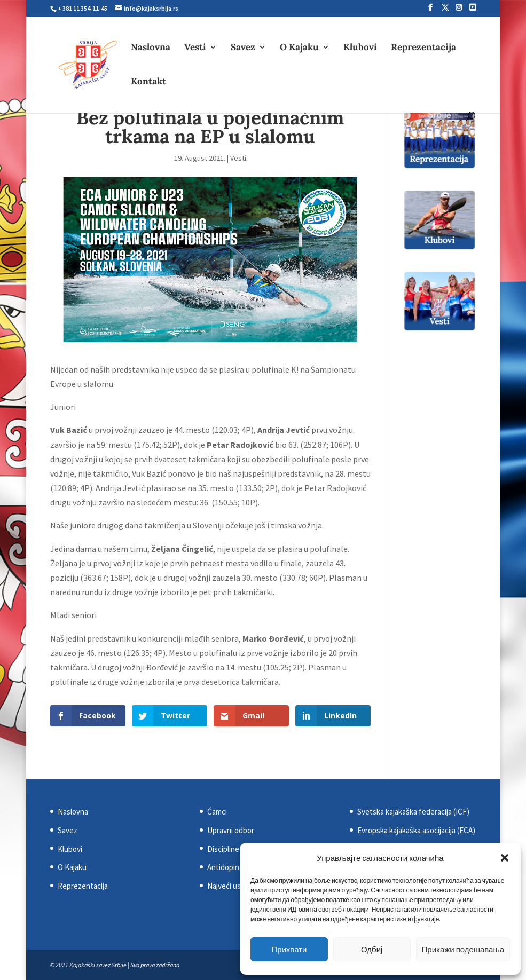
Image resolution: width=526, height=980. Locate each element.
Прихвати (289, 949)
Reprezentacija (423, 48)
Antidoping (225, 867)
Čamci (217, 812)
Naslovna (151, 48)
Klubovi (360, 48)
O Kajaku (299, 48)
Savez (243, 48)
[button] (505, 858)
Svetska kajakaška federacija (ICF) (413, 812)
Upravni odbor (231, 830)
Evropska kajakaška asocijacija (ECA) (416, 830)
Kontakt (148, 82)
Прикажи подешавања (463, 949)
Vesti (195, 48)
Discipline (223, 849)
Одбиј (372, 949)
